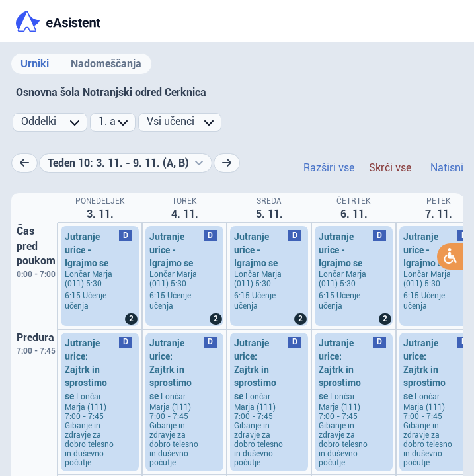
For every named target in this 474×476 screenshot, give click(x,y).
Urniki (35, 64)
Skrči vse (390, 168)
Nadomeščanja (106, 64)
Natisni (447, 168)
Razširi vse (329, 168)
